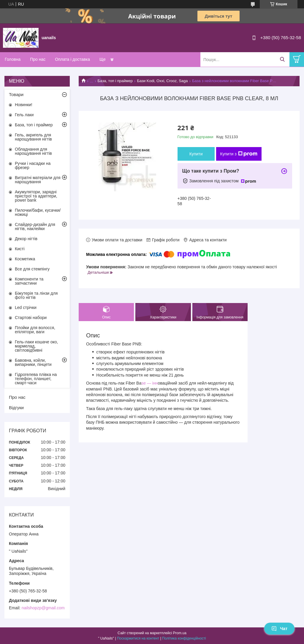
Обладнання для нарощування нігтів (33, 151)
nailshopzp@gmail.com (43, 608)
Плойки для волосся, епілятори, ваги (35, 330)
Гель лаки (24, 115)
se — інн (149, 383)
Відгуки (16, 408)
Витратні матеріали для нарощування (38, 180)
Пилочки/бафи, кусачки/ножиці (38, 212)
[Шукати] (282, 59)
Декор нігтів (26, 239)
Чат (279, 629)
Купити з (239, 154)
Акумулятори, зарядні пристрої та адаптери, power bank (36, 196)
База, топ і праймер (115, 81)
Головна (13, 59)
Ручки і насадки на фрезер (33, 165)
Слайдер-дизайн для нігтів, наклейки (35, 227)
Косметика (25, 259)
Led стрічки (26, 307)
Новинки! (24, 105)
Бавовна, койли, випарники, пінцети (33, 362)
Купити (196, 154)
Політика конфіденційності (184, 638)
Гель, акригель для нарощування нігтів (33, 137)
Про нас (38, 59)
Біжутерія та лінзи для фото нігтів (36, 295)
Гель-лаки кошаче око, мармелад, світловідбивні (36, 346)
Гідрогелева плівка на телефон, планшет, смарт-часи (36, 379)
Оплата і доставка (72, 59)
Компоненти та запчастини (29, 281)
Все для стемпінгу (32, 269)
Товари (16, 94)
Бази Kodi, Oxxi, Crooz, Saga (162, 81)
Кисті (20, 249)
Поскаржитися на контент (138, 638)
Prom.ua (180, 633)
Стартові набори (31, 318)
